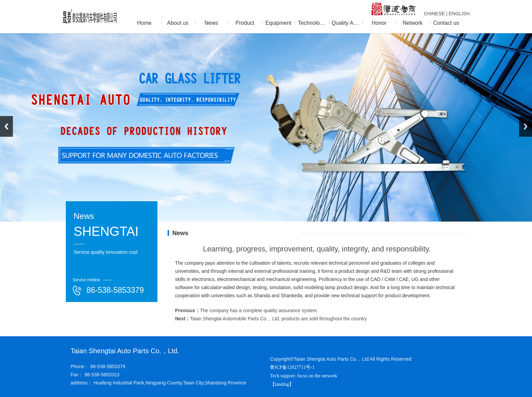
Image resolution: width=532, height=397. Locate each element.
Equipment (278, 23)
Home (144, 23)
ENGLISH (459, 14)
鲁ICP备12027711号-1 (292, 367)
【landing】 (283, 384)
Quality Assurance (345, 23)
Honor (379, 23)
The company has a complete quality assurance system (258, 310)
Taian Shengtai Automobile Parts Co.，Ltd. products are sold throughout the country (278, 319)
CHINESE (434, 14)
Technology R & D (312, 23)
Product (245, 23)
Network (413, 23)
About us (178, 23)
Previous (6, 126)
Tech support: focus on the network (304, 376)
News (211, 23)
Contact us (446, 23)
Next (526, 126)
